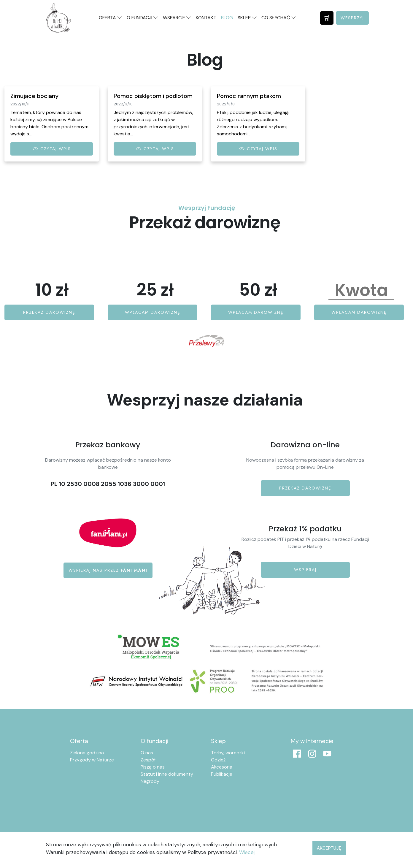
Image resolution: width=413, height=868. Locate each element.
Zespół (148, 760)
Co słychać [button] (279, 18)
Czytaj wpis (52, 149)
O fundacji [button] (142, 18)
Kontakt (206, 18)
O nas (147, 753)
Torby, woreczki (228, 753)
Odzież (218, 760)
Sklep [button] (247, 18)
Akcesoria (222, 767)
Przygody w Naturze (92, 760)
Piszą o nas (153, 767)
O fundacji (154, 741)
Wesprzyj (352, 18)
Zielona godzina (87, 753)
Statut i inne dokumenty (167, 774)
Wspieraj (305, 570)
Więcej (247, 852)
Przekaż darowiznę (49, 312)
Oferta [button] (110, 18)
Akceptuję (329, 848)
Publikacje (222, 774)
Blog (227, 18)
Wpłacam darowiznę (153, 312)
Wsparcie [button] (177, 18)
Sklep (218, 741)
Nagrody (150, 781)
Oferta (79, 741)
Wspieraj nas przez (108, 570)
